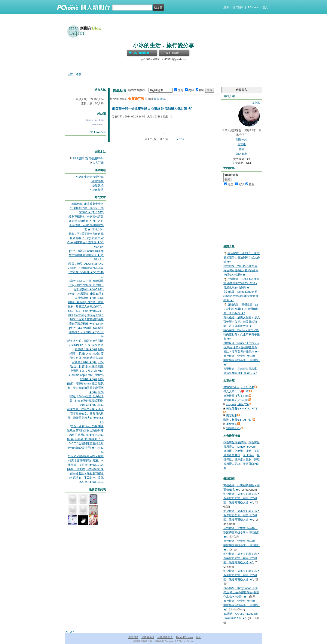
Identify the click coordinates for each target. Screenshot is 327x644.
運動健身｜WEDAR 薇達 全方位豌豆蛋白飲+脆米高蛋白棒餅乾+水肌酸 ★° (241, 270)
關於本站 (242, 140)
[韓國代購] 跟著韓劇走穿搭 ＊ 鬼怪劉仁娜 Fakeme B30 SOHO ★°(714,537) (87, 208)
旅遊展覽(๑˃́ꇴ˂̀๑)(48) (236, 396)
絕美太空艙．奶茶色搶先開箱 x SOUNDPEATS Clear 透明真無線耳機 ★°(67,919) (85, 345)
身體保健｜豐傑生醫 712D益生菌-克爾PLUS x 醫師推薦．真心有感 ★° (241, 309)
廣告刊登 (133, 637)
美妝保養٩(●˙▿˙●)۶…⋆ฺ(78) (242, 409)
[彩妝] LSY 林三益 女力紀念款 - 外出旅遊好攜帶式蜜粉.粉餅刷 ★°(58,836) (87, 401)
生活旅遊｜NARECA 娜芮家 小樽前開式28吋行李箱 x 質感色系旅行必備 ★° (241, 283)
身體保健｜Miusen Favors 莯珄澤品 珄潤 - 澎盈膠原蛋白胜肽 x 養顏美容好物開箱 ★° (241, 347)
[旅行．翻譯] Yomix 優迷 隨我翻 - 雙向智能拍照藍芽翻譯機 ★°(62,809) (85, 388)
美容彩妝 (232, 415)
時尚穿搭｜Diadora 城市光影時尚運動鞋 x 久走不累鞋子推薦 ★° (242, 335)
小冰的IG (98, 185)
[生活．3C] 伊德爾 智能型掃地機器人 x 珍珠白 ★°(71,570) (86, 332)
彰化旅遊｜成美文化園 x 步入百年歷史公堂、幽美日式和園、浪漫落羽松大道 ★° (242, 322)
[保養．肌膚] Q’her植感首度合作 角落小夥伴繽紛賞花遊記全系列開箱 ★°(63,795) (86, 358)
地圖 (242, 149)
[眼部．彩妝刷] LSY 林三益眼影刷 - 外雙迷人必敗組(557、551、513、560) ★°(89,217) (85, 306)
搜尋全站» (160, 99)
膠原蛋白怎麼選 (233, 451)
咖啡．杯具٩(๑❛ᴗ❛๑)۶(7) (238, 420)
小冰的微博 (97, 190)
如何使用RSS (94, 158)
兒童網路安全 (165, 637)
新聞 (226, 7)
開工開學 (238, 7)
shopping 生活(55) (238, 404)
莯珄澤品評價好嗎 (235, 442)
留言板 (242, 144)
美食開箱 (232, 424)
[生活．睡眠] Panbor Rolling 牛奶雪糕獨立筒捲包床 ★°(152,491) (86, 255)
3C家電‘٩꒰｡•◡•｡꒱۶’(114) (239, 387)
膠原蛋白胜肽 (243, 459)
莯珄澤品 (248, 455)
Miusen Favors (246, 447)
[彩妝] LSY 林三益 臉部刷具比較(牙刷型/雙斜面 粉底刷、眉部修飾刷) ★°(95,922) (86, 285)
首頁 (70, 75)
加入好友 (242, 154)
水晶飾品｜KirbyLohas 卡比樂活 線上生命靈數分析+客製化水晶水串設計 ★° (241, 592)
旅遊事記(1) (233, 428)
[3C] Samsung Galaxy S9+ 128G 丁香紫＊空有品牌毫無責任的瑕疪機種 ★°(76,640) (86, 319)
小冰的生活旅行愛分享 (90, 177)
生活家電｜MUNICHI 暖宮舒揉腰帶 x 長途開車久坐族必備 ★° (242, 257)
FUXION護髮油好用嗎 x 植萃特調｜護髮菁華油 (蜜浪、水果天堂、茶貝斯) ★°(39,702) (86, 461)
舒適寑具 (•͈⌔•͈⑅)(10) (236, 400)
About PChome (184, 637)
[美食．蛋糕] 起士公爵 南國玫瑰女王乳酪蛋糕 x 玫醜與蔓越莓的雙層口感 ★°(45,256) (85, 431)
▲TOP (180, 139)
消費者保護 (148, 637)
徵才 (199, 637)
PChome (253, 7)
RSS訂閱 (78, 158)
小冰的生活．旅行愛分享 (163, 45)
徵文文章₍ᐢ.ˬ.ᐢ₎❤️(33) (236, 391)
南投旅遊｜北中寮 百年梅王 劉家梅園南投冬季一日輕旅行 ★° (242, 360)
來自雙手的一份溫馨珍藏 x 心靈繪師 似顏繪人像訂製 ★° (152, 108)
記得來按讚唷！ (98, 125)
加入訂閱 (98, 163)
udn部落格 (97, 181)
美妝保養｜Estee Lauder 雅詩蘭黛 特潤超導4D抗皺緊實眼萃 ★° (241, 296)
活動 (79, 75)
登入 (265, 7)
